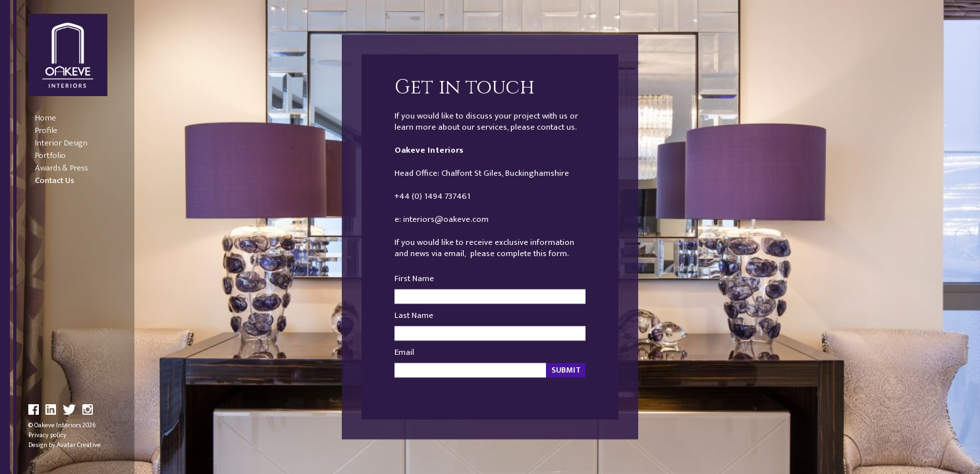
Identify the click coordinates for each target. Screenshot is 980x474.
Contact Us (55, 181)
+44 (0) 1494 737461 (432, 196)
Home (45, 118)
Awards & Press (61, 168)
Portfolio (50, 156)
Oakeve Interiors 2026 (65, 425)
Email (404, 353)
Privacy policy (47, 435)
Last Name (414, 316)
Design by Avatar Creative (65, 445)
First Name (414, 279)
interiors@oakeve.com (446, 219)
